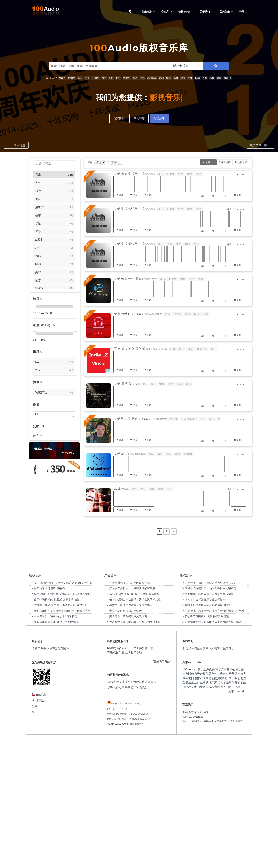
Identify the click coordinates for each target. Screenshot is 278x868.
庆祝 (188, 314)
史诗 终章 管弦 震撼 (128, 279)
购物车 (240, 195)
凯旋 (152, 489)
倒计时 (178, 314)
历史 (160, 454)
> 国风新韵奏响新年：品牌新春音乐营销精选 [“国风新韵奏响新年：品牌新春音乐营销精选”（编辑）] (209, 718)
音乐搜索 (147, 12)
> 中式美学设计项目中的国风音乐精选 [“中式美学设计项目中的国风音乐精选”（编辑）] (54, 746)
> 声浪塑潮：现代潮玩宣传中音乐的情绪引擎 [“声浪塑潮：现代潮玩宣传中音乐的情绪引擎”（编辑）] (134, 752)
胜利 (161, 489)
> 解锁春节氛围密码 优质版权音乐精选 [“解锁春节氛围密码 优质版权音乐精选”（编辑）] (206, 746)
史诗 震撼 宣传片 (126, 384)
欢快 (142, 78)
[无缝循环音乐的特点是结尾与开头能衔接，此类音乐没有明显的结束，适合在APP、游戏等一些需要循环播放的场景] (41, 352)
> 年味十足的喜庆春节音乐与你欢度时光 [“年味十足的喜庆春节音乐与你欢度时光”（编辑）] (207, 735)
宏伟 (192, 279)
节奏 (205, 78)
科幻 (187, 244)
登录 (242, 12)
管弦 (188, 384)
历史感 (173, 279)
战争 (199, 174)
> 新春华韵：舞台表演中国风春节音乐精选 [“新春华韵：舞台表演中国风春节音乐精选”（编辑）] (208, 724)
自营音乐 (119, 118)
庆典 (205, 314)
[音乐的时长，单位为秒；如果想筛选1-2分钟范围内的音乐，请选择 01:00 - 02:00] (41, 299)
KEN (127, 489)
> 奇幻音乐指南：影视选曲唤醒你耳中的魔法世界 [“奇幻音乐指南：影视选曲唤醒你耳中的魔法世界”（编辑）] (61, 740)
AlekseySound (139, 454)
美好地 (174, 419)
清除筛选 (115, 162)
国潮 (197, 78)
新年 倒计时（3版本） (129, 314)
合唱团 (171, 174)
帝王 (143, 489)
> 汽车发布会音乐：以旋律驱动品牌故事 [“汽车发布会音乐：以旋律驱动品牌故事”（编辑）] (131, 718)
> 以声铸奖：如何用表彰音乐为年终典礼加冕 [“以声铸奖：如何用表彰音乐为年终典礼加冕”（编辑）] (209, 712)
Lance (145, 384)
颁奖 (169, 78)
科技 (135, 78)
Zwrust (152, 174)
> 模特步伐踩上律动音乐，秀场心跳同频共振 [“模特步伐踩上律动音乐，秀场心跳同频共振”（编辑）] (134, 729)
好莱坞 (227, 78)
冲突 (190, 349)
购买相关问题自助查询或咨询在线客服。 (208, 778)
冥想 (161, 78)
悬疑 (219, 78)
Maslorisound (155, 314)
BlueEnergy (151, 279)
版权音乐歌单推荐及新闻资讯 (51, 778)
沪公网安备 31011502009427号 (126, 833)
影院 (178, 454)
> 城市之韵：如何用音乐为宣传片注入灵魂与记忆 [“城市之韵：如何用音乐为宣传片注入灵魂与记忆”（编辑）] (61, 724)
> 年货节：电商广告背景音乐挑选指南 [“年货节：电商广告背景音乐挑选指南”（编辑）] (130, 735)
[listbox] (185, 66)
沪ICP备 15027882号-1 (118, 838)
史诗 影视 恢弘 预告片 (129, 209)
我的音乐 (225, 12)
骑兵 (134, 489)
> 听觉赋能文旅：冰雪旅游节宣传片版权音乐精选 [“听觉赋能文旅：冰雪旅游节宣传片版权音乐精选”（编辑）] (212, 752)
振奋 (212, 78)
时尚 (104, 78)
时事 (173, 349)
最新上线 (210, 162)
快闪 (111, 78)
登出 (35, 842)
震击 (161, 174)
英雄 (180, 384)
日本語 (38, 830)
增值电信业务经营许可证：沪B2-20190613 (128, 843)
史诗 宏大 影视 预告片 (129, 174)
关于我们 (205, 12)
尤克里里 (152, 78)
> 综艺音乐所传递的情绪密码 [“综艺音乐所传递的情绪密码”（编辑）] (49, 718)
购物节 (72, 78)
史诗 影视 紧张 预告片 (129, 244)
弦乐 (80, 78)
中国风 (96, 78)
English (39, 824)
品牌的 (188, 454)
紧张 (190, 78)
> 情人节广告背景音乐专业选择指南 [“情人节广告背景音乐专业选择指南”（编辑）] (204, 729)
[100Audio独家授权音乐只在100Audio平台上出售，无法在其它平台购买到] (41, 382)
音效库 (165, 12)
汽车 (87, 78)
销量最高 (226, 162)
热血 (201, 279)
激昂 (190, 174)
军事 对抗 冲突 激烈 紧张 (131, 349)
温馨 (176, 78)
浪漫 (183, 78)
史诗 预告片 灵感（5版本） (133, 419)
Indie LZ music (160, 349)
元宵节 (62, 78)
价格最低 (242, 162)
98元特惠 (139, 118)
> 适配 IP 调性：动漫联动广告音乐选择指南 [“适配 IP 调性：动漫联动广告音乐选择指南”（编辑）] (133, 724)
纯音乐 (127, 78)
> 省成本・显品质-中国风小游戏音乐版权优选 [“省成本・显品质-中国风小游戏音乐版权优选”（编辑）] (59, 735)
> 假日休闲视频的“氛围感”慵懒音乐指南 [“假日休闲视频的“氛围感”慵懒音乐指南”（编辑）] (55, 729)
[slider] (35, 307)
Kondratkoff (161, 419)
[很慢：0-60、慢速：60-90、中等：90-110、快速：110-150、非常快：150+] (54, 325)
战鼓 (117, 489)
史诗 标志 (121, 454)
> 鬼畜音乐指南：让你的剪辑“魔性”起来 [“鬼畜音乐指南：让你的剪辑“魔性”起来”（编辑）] (55, 752)
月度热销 (159, 118)
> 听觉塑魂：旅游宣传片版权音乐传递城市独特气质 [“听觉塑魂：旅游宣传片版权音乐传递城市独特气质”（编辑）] (213, 740)
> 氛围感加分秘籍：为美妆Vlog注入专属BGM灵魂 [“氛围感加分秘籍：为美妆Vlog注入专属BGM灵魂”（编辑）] (62, 712)
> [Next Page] (174, 531)
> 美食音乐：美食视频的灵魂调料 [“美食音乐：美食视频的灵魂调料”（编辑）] (127, 746)
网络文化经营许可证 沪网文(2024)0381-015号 (129, 848)
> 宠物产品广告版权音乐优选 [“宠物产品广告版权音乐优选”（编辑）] (124, 740)
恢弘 (181, 174)
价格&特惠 (184, 12)
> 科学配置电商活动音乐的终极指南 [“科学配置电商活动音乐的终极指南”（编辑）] (128, 712)
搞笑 (118, 78)
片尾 (151, 454)
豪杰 (212, 419)
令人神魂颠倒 (189, 419)
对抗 (181, 349)
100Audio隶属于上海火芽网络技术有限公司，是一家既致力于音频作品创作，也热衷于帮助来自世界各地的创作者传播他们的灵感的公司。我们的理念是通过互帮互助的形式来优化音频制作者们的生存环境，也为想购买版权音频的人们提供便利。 (214, 808)
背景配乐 (202, 349)
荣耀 (183, 279)
